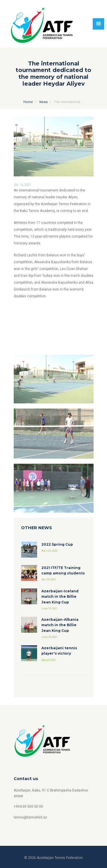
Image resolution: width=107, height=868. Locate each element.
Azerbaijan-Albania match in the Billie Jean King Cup (60, 625)
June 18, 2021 (50, 637)
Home (28, 102)
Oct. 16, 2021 (22, 185)
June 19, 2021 (50, 609)
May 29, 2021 (49, 660)
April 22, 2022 (50, 551)
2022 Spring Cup (57, 544)
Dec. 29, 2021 (49, 580)
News (44, 102)
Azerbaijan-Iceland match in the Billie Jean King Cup (60, 596)
